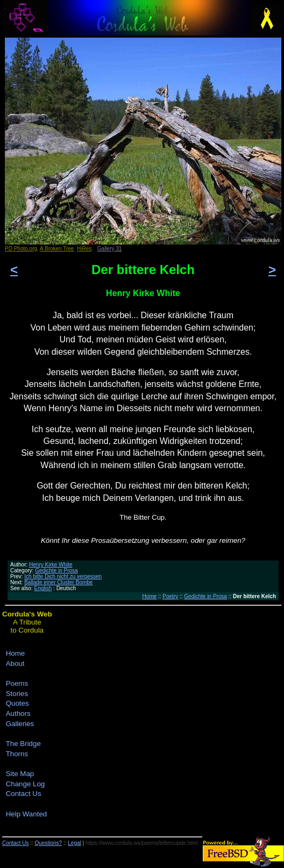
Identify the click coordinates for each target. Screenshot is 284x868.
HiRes (84, 249)
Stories (17, 694)
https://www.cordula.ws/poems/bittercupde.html (141, 843)
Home (150, 596)
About (15, 663)
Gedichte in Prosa (56, 571)
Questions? (49, 843)
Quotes (17, 703)
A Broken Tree (57, 249)
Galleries (20, 724)
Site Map (20, 774)
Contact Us (24, 794)
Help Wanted (27, 814)
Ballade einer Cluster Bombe (58, 582)
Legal (74, 843)
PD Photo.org (21, 249)
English (43, 588)
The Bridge (23, 744)
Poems (17, 683)
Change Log (26, 784)
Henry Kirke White (51, 565)
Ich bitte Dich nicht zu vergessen (63, 576)
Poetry (170, 596)
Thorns (17, 754)
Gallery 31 (110, 249)
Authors (18, 713)
